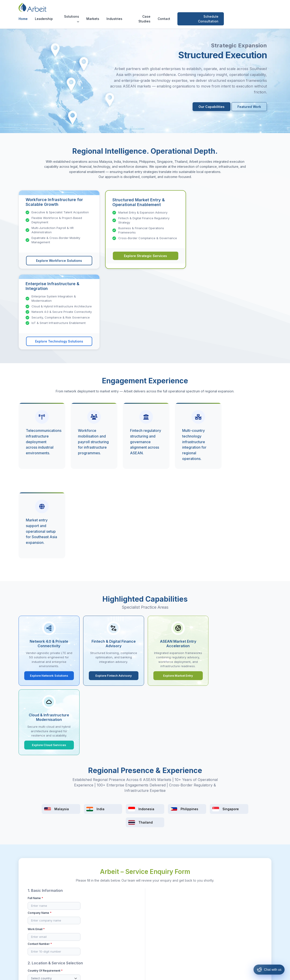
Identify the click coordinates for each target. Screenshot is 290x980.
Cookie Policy (192, 973)
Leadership (86, 10)
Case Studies (187, 10)
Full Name (35, 645)
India (151, 917)
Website (240, 724)
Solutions (114, 10)
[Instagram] (245, 902)
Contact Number (98, 662)
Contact (206, 10)
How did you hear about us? (171, 718)
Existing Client (167, 731)
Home (65, 10)
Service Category (41, 705)
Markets (135, 10)
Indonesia (155, 924)
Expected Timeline (164, 699)
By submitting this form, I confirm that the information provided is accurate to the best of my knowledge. (140, 746)
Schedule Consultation (250, 10)
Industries (157, 10)
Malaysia (154, 909)
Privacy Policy (167, 973)
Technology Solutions (121, 924)
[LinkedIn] (254, 902)
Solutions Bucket (98, 689)
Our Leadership (73, 909)
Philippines (156, 932)
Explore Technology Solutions (231, 257)
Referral (163, 724)
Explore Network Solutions (49, 505)
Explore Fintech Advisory (113, 505)
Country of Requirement (45, 689)
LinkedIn (202, 724)
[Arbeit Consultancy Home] (37, 10)
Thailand (154, 947)
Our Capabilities (211, 107)
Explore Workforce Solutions (59, 261)
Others (201, 731)
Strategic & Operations (122, 917)
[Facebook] (236, 902)
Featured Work (249, 107)
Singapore (156, 939)
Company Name (98, 645)
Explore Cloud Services (241, 505)
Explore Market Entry (177, 505)
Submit (145, 758)
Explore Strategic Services (145, 256)
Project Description (166, 645)
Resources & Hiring (119, 909)
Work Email (36, 662)
